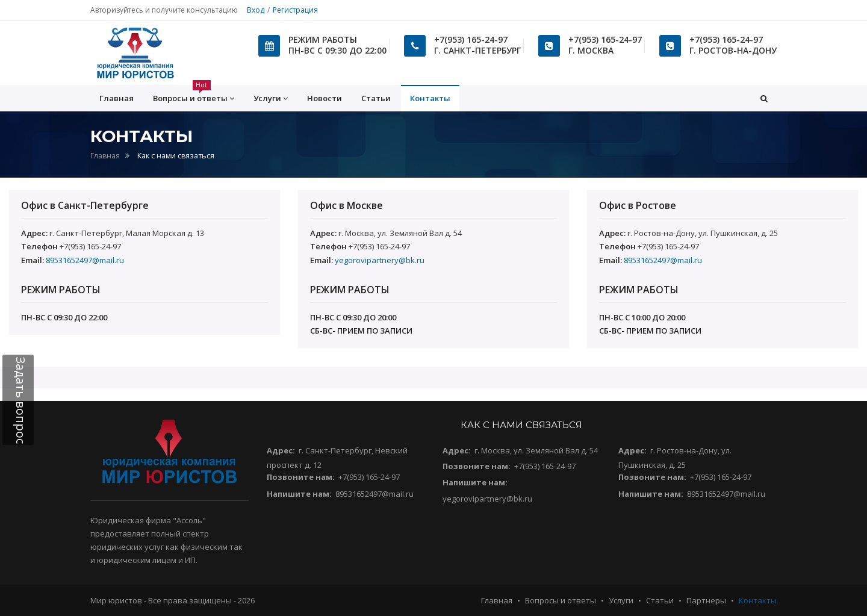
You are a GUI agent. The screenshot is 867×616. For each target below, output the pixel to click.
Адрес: (281, 450)
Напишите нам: (299, 494)
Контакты (430, 98)
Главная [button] (117, 98)
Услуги (621, 600)
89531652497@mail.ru (85, 260)
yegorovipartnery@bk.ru (380, 260)
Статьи (376, 98)
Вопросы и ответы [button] (194, 95)
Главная (105, 156)
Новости (325, 98)
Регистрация (295, 10)
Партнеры (706, 600)
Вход (256, 10)
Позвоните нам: (301, 477)
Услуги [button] (271, 98)
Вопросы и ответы (561, 600)
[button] (764, 98)
